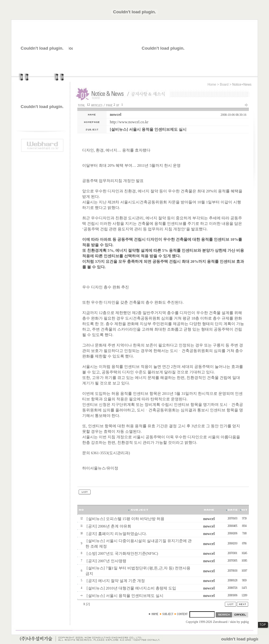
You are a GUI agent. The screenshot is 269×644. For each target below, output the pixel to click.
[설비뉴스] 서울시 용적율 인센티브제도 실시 (125, 596)
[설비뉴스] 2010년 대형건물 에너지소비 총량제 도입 (131, 588)
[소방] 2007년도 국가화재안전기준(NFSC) (122, 553)
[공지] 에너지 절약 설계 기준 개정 (116, 581)
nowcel (115, 115)
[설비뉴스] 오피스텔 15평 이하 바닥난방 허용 (126, 519)
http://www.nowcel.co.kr (129, 122)
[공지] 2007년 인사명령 (107, 561)
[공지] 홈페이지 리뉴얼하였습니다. (117, 534)
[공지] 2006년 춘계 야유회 (109, 526)
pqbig (245, 622)
